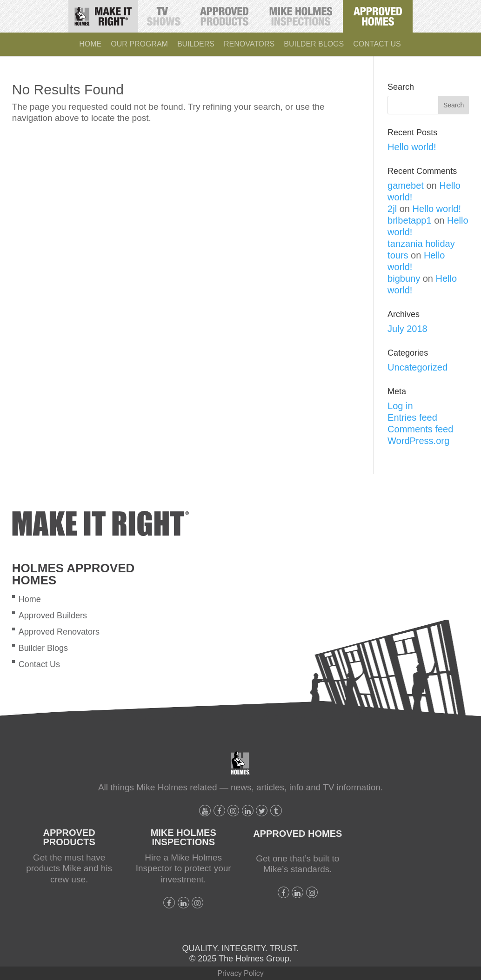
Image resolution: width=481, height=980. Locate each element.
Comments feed (420, 429)
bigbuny (404, 278)
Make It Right (106, 13)
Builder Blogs (314, 44)
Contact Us (377, 44)
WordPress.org (418, 441)
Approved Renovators (59, 632)
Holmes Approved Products (225, 14)
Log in (400, 406)
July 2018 (408, 329)
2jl (392, 209)
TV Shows (165, 13)
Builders (196, 44)
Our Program (139, 44)
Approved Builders (53, 616)
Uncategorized (418, 367)
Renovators (249, 44)
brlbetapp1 (410, 220)
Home (90, 44)
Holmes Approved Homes (381, 13)
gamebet (406, 185)
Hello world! (412, 147)
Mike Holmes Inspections (301, 13)
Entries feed (412, 417)
